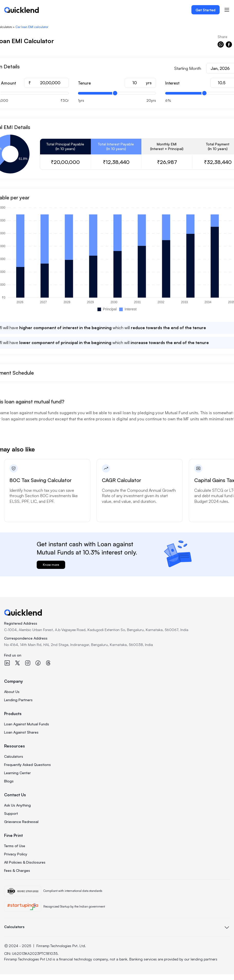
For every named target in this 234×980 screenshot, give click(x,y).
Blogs (9, 781)
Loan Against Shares (21, 732)
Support (11, 813)
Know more (51, 565)
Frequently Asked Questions (27, 765)
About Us (12, 692)
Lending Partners (18, 700)
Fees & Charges (17, 870)
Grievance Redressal (21, 822)
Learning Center (17, 773)
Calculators (14, 756)
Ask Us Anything (17, 805)
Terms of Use (15, 846)
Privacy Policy (16, 854)
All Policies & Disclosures (25, 862)
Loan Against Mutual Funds (27, 724)
